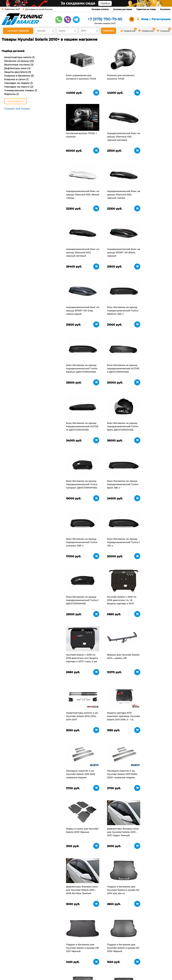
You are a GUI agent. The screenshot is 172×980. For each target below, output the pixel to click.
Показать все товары (17, 109)
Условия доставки (123, 9)
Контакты (165, 9)
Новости (34, 971)
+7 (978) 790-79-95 (105, 19)
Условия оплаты (100, 9)
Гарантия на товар (146, 9)
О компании (37, 962)
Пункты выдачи (39, 967)
